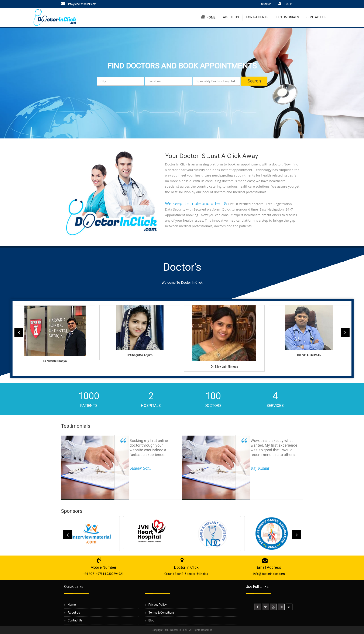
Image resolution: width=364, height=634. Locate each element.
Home (208, 17)
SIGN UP (266, 4)
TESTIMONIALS (288, 17)
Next (345, 332)
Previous (19, 332)
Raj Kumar (260, 468)
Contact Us (317, 17)
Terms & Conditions (162, 613)
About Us (231, 17)
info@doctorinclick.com (82, 4)
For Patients (257, 17)
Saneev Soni (140, 468)
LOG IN (289, 4)
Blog (151, 620)
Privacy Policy (158, 605)
